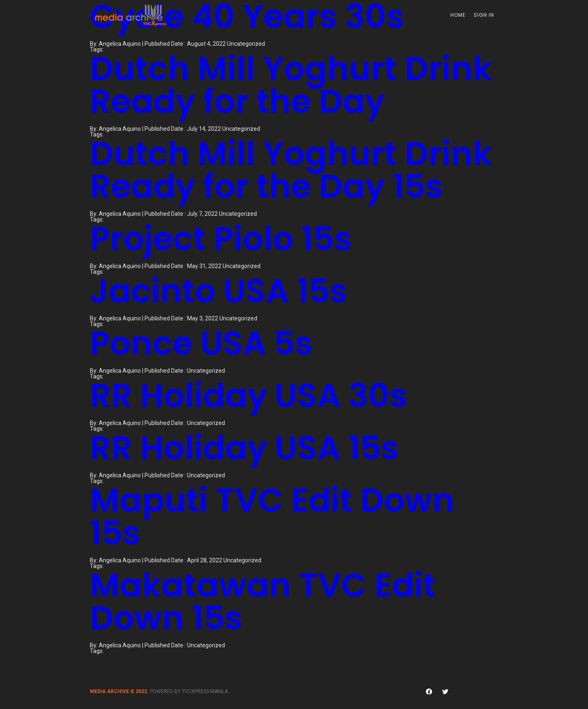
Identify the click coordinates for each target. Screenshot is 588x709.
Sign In (484, 15)
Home (458, 15)
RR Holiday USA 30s (249, 396)
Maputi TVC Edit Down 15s (272, 517)
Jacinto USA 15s (219, 291)
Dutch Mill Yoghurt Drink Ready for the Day (291, 85)
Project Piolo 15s (221, 239)
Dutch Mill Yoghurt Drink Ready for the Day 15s (291, 170)
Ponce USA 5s (201, 343)
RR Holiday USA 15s (244, 448)
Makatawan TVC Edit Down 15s (263, 602)
